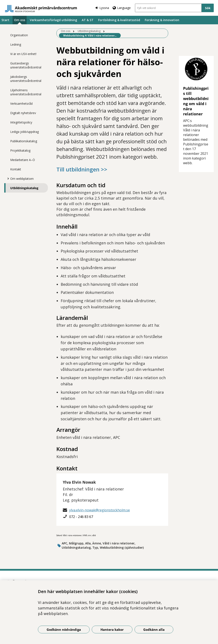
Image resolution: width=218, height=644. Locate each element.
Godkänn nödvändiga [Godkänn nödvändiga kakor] (64, 629)
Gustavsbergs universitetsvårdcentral (26, 65)
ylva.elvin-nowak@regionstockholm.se (100, 510)
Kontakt (16, 169)
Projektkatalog (20, 150)
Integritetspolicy (21, 122)
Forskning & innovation (162, 20)
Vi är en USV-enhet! (23, 54)
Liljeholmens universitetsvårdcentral (26, 92)
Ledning (16, 44)
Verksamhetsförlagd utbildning (53, 20)
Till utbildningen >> (82, 169)
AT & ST (88, 20)
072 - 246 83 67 (81, 517)
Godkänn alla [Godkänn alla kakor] (154, 629)
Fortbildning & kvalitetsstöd (119, 20)
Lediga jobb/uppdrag (24, 132)
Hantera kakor (112, 629)
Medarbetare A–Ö (23, 160)
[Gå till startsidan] (41, 9)
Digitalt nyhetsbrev (23, 113)
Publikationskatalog (24, 141)
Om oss (20, 20)
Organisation (19, 35)
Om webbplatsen (22, 179)
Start (5, 20)
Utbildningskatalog (24, 188)
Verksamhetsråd (21, 104)
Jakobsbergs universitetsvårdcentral (26, 79)
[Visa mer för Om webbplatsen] (7, 178)
